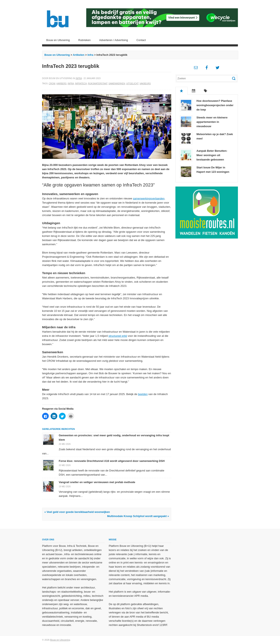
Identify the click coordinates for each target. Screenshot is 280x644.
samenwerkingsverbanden (149, 198)
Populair (181, 91)
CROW (52, 84)
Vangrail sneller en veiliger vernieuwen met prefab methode (97, 482)
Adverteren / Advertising (114, 40)
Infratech (81, 84)
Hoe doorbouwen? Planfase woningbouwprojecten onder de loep (215, 105)
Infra (90, 55)
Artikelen (79, 55)
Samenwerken (117, 84)
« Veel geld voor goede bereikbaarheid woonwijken (77, 512)
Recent (194, 91)
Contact (141, 40)
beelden (143, 394)
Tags (206, 91)
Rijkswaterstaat (98, 84)
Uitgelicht (132, 84)
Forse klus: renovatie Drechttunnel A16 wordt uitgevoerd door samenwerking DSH (112, 461)
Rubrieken (84, 40)
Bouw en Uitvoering (58, 40)
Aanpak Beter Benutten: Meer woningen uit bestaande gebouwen (212, 155)
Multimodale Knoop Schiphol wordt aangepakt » (138, 516)
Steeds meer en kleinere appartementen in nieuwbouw (212, 122)
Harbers (61, 84)
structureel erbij (118, 336)
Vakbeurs (145, 84)
